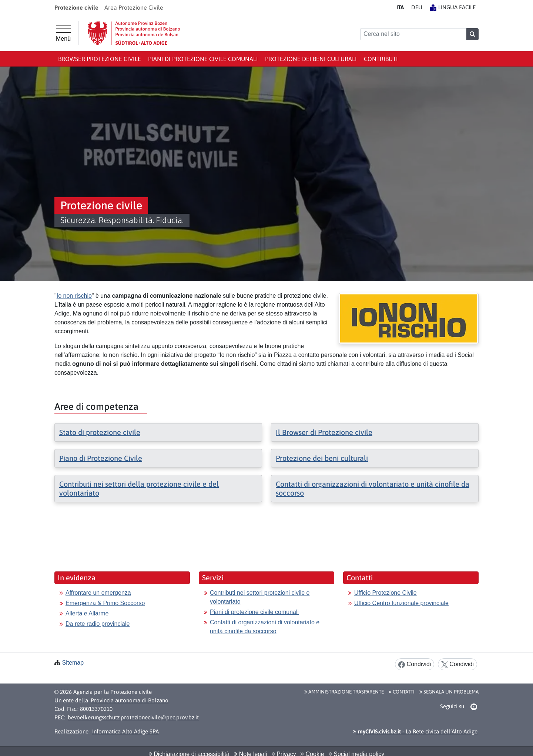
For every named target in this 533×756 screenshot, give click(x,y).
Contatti (402, 692)
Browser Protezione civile (100, 59)
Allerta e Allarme (87, 613)
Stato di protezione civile (100, 432)
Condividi (415, 664)
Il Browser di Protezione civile (324, 432)
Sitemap (73, 663)
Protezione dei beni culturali (311, 59)
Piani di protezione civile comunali (203, 59)
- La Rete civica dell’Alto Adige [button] (415, 731)
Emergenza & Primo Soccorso (105, 603)
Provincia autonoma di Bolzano (130, 700)
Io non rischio (74, 296)
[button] (474, 707)
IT (400, 7)
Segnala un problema (449, 692)
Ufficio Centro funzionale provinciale (401, 603)
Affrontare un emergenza (98, 593)
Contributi (381, 59)
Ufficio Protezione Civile (385, 593)
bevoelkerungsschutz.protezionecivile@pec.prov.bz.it (133, 717)
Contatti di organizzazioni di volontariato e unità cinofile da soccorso (265, 627)
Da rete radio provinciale (98, 624)
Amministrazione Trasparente (344, 692)
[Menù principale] (63, 33)
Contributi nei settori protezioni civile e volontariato (260, 597)
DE (417, 7)
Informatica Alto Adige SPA (125, 731)
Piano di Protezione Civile (101, 458)
